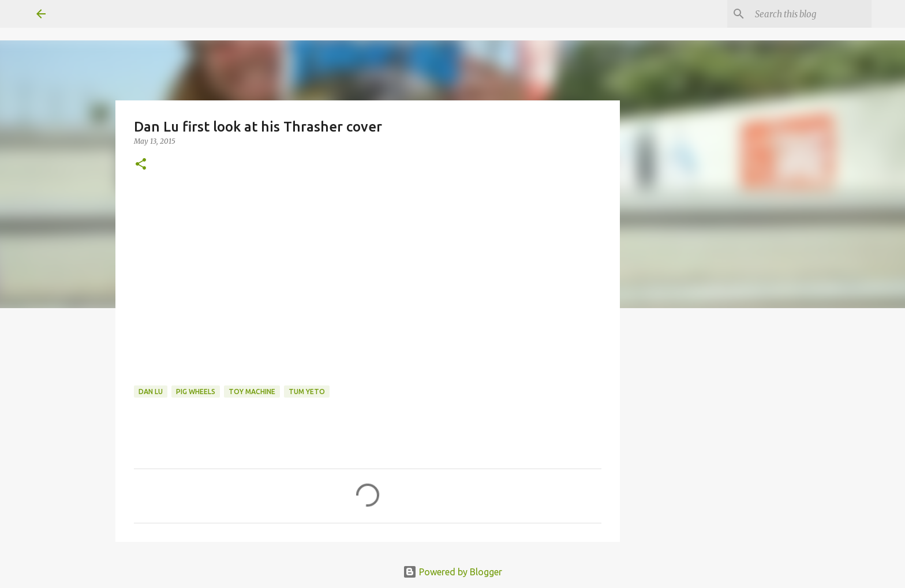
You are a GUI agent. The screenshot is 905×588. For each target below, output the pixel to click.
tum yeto (307, 392)
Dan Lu (151, 392)
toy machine (252, 392)
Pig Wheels (196, 392)
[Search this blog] (811, 14)
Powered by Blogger (452, 572)
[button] (141, 165)
